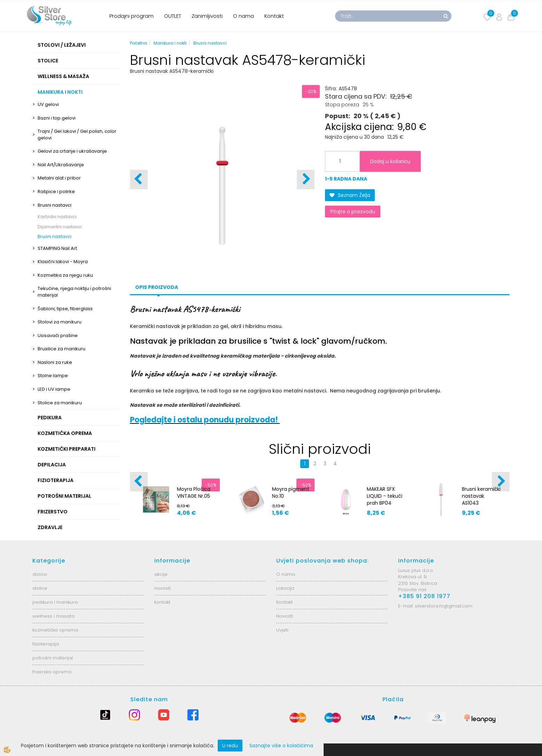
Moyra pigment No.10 (291, 492)
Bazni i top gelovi (57, 118)
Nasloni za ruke (55, 362)
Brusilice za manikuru (61, 349)
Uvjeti (282, 630)
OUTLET (173, 16)
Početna (138, 43)
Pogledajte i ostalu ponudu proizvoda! (205, 420)
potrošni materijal (53, 658)
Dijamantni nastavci (60, 227)
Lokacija (285, 588)
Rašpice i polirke (56, 192)
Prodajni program (131, 16)
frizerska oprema (52, 672)
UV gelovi (48, 104)
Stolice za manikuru (60, 403)
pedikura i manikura (55, 602)
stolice (40, 588)
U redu (230, 746)
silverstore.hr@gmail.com (444, 606)
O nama (243, 16)
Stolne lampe (53, 376)
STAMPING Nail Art (57, 248)
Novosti (285, 616)
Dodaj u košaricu (390, 161)
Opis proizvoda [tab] (157, 287)
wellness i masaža (53, 616)
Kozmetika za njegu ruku (65, 275)
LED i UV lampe (54, 389)
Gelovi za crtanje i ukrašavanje (72, 151)
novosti (162, 588)
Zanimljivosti (207, 16)
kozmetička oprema (55, 630)
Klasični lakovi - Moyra (63, 262)
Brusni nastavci (55, 205)
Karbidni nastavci (57, 217)
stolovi (40, 574)
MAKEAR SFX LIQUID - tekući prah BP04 (385, 496)
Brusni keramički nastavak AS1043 (481, 496)
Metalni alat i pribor (59, 178)
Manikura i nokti (170, 43)
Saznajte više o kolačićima (281, 746)
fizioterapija (46, 644)
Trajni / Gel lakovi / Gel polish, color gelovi (77, 135)
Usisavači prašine (58, 335)
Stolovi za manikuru (60, 322)
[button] (306, 180)
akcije (161, 574)
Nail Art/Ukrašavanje (61, 165)
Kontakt (274, 16)
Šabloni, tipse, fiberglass (65, 309)
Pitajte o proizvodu (353, 212)
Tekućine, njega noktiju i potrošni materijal (74, 292)
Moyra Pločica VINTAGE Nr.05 (194, 492)
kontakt (162, 602)
